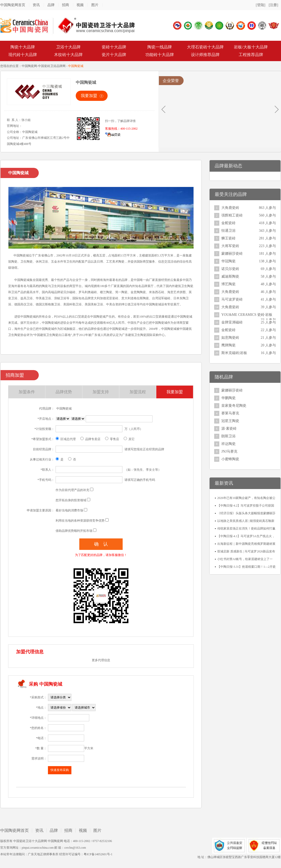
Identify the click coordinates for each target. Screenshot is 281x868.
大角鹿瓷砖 (230, 208)
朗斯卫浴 (228, 436)
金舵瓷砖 (228, 223)
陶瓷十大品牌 (23, 47)
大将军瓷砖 (230, 246)
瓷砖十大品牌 (114, 47)
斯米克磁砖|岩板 (234, 353)
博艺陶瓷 (228, 284)
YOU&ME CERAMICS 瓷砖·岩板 (247, 315)
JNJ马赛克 (229, 451)
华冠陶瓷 (228, 261)
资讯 (36, 5)
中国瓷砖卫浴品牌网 (52, 66)
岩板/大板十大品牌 (251, 47)
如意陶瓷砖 (230, 338)
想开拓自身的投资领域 (71, 500)
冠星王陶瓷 (230, 421)
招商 (66, 5)
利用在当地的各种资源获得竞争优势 (80, 521)
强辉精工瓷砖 (232, 215)
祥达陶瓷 (228, 444)
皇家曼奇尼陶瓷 (234, 406)
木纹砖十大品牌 (68, 55)
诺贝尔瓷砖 (230, 269)
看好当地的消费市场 (69, 510)
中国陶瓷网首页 (13, 5)
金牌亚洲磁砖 (232, 322)
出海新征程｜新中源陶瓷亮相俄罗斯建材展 (246, 544)
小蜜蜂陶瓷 (230, 459)
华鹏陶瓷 (228, 398)
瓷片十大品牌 (114, 55)
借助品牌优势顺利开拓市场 (74, 531)
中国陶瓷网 (29, 66)
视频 (80, 5)
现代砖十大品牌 (23, 55)
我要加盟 (89, 96)
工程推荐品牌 (251, 55)
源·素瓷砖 (229, 429)
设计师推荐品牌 (205, 55)
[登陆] (260, 5)
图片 (95, 5)
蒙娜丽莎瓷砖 (232, 254)
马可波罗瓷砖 (232, 299)
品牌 (51, 5)
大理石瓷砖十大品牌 (205, 47)
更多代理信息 (101, 660)
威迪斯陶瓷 (230, 276)
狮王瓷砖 (228, 238)
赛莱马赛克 (230, 413)
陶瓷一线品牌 (160, 47)
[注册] (273, 5)
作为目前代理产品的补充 (72, 490)
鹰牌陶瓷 (228, 345)
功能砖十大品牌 (160, 55)
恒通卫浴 (228, 231)
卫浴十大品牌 (68, 47)
